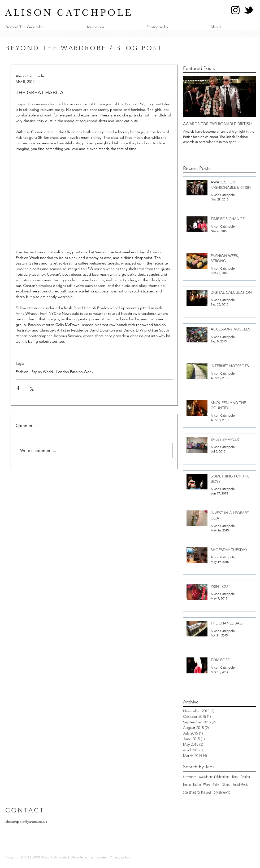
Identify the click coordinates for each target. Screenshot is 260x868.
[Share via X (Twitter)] (31, 388)
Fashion (22, 372)
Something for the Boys (197, 792)
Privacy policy (120, 857)
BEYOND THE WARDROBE (56, 48)
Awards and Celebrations (214, 777)
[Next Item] (248, 97)
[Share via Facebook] (18, 388)
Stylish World (42, 372)
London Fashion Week (75, 372)
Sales (216, 784)
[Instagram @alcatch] (235, 10)
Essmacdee (97, 857)
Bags (235, 777)
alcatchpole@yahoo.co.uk (26, 821)
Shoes (226, 784)
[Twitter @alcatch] (248, 10)
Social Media (241, 784)
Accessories (190, 777)
